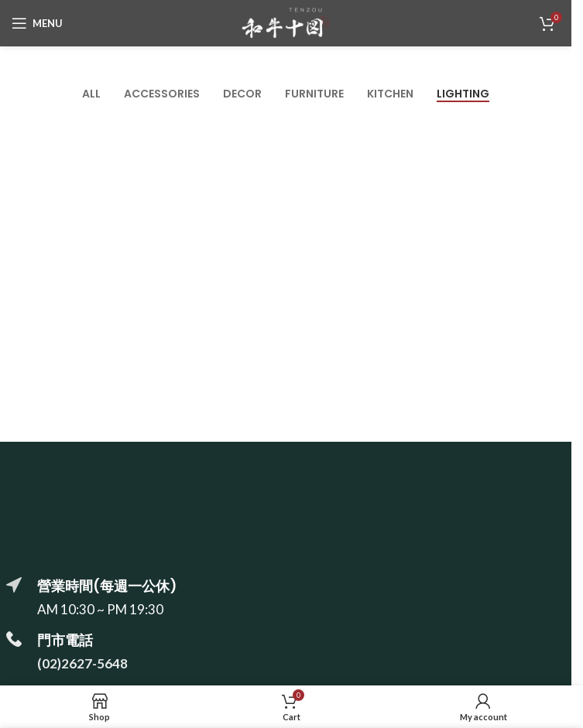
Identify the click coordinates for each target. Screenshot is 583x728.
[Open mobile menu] (37, 23)
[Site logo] (286, 21)
